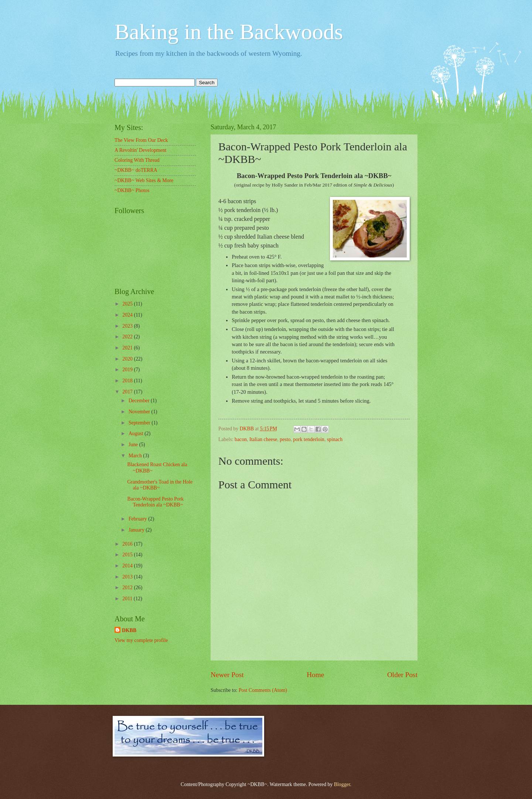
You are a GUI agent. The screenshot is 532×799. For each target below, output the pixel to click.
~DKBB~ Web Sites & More (144, 180)
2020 (128, 359)
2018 (128, 381)
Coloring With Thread (137, 160)
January (137, 530)
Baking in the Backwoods (229, 32)
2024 (128, 315)
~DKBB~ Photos (132, 190)
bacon (241, 439)
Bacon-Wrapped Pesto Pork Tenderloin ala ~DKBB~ (155, 502)
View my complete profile (141, 640)
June (134, 445)
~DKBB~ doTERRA (136, 170)
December (140, 401)
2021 (128, 348)
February (138, 519)
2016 (128, 544)
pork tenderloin (309, 439)
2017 (128, 392)
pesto (285, 439)
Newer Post (227, 675)
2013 (128, 577)
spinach (335, 439)
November (140, 412)
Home (315, 675)
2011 (128, 599)
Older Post (402, 675)
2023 (128, 326)
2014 (128, 566)
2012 (128, 588)
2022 (128, 337)
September (140, 423)
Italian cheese (263, 439)
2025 (128, 304)
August (137, 433)
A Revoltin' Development (140, 150)
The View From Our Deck (141, 140)
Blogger (342, 784)
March (136, 456)
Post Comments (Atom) (263, 690)
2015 (128, 555)
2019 (128, 370)
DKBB (129, 630)
